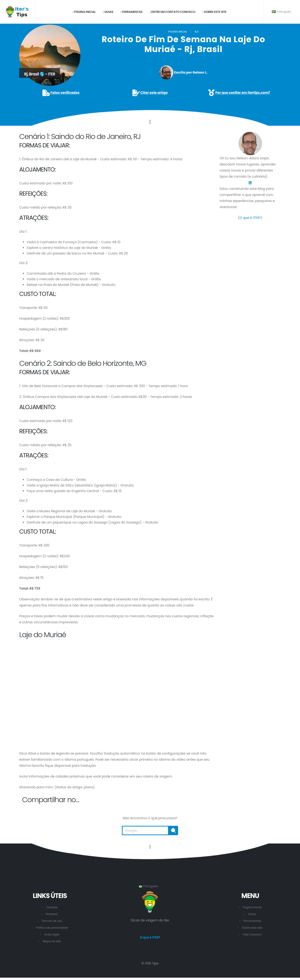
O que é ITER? (250, 218)
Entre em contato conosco (172, 12)
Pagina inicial (178, 32)
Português (282, 12)
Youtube (52, 907)
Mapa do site (52, 941)
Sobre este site (214, 12)
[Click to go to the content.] (150, 122)
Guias (108, 12)
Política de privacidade (52, 928)
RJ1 (197, 32)
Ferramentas (131, 12)
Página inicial (84, 12)
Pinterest (52, 914)
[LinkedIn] (250, 183)
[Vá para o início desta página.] (150, 847)
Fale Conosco (252, 934)
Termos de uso (52, 921)
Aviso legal (52, 934)
